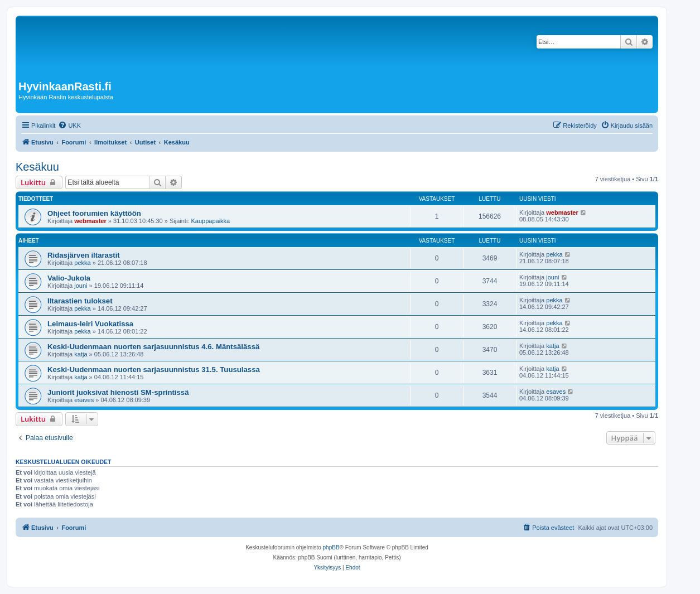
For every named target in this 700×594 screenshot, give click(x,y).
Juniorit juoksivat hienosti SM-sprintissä (118, 392)
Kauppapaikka (210, 221)
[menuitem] (69, 125)
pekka (82, 263)
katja (81, 354)
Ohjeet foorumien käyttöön (94, 213)
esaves (84, 400)
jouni (81, 286)
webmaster (90, 221)
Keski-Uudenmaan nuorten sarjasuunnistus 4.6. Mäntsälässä (153, 347)
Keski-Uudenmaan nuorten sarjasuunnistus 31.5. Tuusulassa (154, 370)
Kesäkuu (37, 167)
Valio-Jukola (69, 278)
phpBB (331, 547)
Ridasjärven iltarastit (84, 255)
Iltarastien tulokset (80, 301)
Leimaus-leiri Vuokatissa (90, 324)
